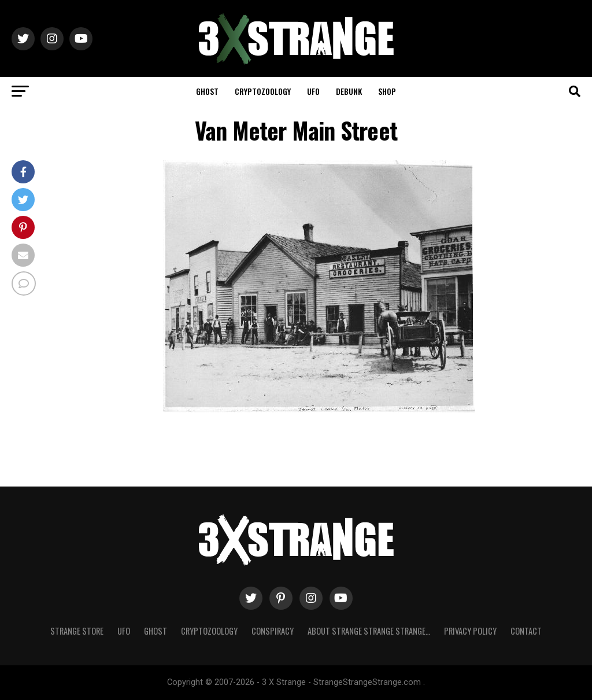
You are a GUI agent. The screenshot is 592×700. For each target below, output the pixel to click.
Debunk (349, 91)
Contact (526, 631)
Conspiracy (273, 631)
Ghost (207, 91)
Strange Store (77, 631)
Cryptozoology (263, 91)
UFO (313, 91)
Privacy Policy (470, 631)
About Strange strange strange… (369, 631)
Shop (387, 91)
